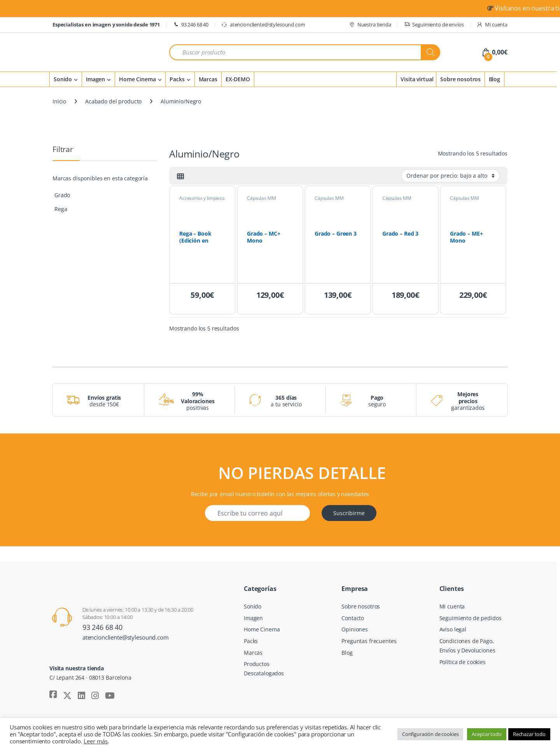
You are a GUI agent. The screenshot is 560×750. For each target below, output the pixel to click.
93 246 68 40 (191, 25)
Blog (494, 79)
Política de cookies (463, 662)
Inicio (59, 101)
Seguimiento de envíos (434, 25)
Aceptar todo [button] (486, 734)
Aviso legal (453, 629)
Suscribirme (349, 513)
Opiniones (355, 629)
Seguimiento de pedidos (471, 618)
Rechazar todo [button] (529, 734)
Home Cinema (137, 79)
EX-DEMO (238, 79)
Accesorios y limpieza (202, 198)
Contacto (353, 618)
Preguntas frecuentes (369, 641)
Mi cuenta (492, 25)
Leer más (96, 741)
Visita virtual (417, 79)
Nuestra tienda (370, 25)
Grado (62, 195)
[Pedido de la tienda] (451, 176)
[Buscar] (430, 52)
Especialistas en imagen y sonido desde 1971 (106, 24)
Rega (61, 209)
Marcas (208, 79)
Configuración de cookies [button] (430, 734)
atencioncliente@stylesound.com (263, 25)
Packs (177, 79)
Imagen (95, 79)
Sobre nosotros (460, 79)
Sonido (63, 79)
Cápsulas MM (261, 198)
